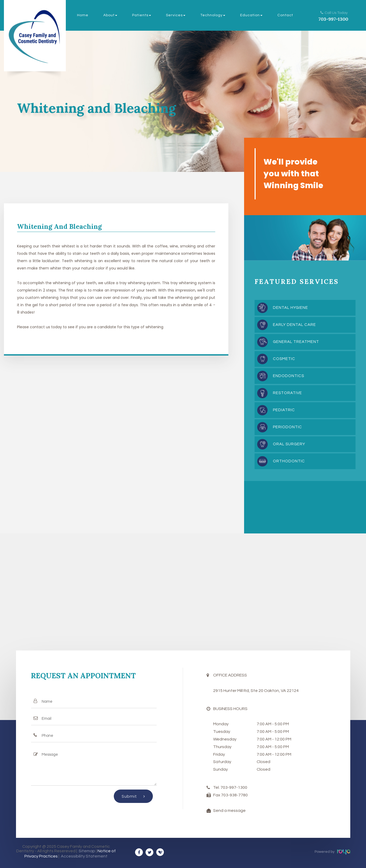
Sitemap (87, 851)
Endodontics (289, 376)
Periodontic (287, 427)
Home (83, 15)
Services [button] (176, 15)
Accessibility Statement (84, 856)
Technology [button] (213, 15)
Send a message (229, 811)
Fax (217, 795)
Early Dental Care (294, 325)
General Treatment (296, 342)
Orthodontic (289, 461)
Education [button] (251, 15)
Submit (133, 796)
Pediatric (284, 410)
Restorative (287, 393)
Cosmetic (284, 359)
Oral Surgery (289, 444)
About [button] (110, 15)
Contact (285, 15)
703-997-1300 (333, 19)
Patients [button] (142, 15)
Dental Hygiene (290, 308)
